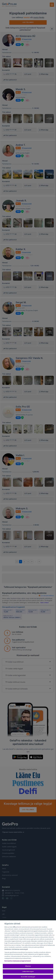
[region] (28, 950)
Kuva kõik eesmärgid (28, 977)
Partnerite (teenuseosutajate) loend (18, 961)
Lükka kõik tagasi (28, 971)
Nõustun (28, 966)
